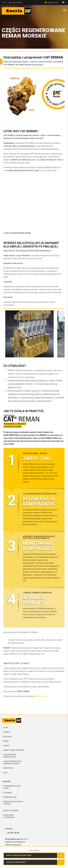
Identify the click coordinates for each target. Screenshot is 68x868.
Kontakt (7, 732)
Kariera (6, 746)
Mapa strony (8, 768)
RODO (5, 773)
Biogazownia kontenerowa (9, 816)
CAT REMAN (7, 793)
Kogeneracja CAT (10, 797)
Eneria (5, 51)
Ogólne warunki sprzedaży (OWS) (10, 756)
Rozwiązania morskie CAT (24, 51)
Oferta (11, 51)
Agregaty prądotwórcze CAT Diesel (13, 803)
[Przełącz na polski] (63, 3)
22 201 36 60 (17, 3)
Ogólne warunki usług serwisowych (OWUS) (12, 762)
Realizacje (8, 737)
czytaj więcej (41, 696)
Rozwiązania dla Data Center (12, 787)
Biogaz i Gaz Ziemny (11, 811)
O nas (6, 728)
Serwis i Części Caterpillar (14, 750)
